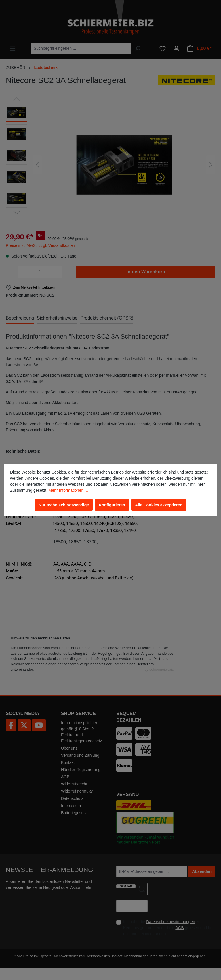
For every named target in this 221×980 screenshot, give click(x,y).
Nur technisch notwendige (64, 505)
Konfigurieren (112, 505)
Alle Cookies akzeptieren (159, 505)
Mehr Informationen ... (68, 490)
